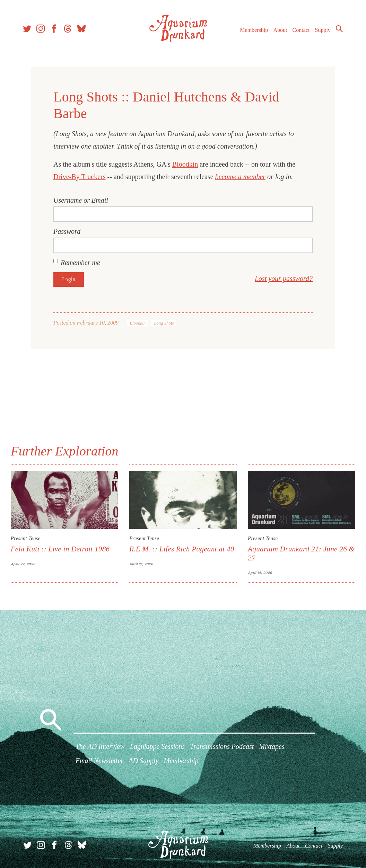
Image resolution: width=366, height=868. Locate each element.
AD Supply (143, 761)
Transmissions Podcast (222, 747)
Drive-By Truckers (80, 177)
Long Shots (164, 323)
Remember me (80, 263)
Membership (253, 31)
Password (67, 231)
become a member (241, 177)
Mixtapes (272, 747)
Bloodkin (185, 164)
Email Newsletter (99, 761)
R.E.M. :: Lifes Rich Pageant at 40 (182, 549)
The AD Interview (100, 747)
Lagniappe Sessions (157, 747)
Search (338, 29)
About (279, 31)
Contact (300, 31)
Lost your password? (284, 278)
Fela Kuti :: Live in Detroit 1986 (61, 549)
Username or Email (81, 200)
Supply (322, 31)
